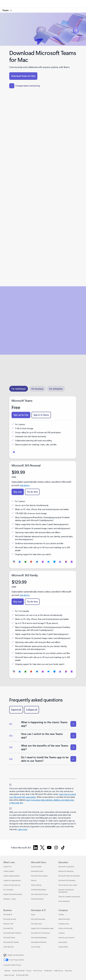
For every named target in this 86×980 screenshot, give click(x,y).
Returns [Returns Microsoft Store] (34, 880)
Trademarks (48, 971)
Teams (6, 10)
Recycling (68, 971)
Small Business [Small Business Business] (9, 947)
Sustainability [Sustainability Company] (63, 947)
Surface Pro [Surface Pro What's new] (7, 867)
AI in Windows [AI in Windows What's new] (8, 890)
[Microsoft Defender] (54, 562)
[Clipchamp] (72, 562)
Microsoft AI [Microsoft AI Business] (8, 914)
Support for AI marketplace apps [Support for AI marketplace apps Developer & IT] (42, 928)
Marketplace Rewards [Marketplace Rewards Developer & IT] (39, 942)
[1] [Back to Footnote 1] (10, 784)
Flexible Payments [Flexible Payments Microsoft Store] (37, 899)
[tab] (19, 389)
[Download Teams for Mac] (23, 76)
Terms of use (38, 971)
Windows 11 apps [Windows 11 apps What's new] (10, 899)
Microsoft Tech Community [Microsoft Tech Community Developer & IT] (40, 933)
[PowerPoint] (31, 562)
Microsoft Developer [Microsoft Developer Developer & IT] (38, 919)
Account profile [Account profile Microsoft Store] (36, 867)
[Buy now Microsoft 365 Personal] (18, 492)
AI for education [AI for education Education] (64, 901)
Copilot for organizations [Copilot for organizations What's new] (12, 880)
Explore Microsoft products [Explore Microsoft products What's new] (13, 894)
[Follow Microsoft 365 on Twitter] (42, 848)
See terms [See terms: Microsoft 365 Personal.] (25, 485)
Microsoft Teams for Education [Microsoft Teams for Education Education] (69, 876)
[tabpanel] (43, 537)
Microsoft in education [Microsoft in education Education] (66, 867)
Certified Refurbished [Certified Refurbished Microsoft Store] (38, 890)
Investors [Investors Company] (62, 933)
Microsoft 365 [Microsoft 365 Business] (8, 928)
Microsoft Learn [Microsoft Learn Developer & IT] (37, 924)
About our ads (9, 975)
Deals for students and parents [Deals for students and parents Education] (69, 897)
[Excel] (25, 562)
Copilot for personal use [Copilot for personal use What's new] (12, 885)
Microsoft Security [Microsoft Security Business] (10, 919)
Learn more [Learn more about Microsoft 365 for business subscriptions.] (22, 829)
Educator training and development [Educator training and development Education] (66, 891)
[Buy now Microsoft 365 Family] (18, 602)
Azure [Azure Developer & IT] (33, 914)
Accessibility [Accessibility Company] (63, 942)
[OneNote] (43, 562)
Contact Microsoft (18, 971)
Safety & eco (59, 971)
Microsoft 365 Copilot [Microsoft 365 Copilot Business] (11, 942)
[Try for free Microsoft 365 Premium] (32, 492)
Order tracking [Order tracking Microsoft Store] (36, 885)
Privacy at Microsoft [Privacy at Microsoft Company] (65, 928)
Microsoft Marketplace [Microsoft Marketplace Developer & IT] (39, 938)
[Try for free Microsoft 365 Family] (32, 602)
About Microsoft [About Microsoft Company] (64, 919)
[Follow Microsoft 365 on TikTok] (63, 848)
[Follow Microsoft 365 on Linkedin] (35, 848)
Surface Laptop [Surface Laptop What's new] (9, 871)
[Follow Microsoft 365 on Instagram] (56, 848)
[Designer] (66, 562)
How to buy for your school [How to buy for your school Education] (68, 885)
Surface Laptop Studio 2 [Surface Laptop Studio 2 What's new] (12, 876)
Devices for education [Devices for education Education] (66, 871)
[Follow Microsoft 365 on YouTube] (49, 848)
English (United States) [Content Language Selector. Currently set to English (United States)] (16, 955)
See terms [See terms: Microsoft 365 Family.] (25, 595)
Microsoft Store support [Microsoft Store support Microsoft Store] (39, 876)
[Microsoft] (43, 2)
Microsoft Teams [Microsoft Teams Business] (9, 938)
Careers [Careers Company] (61, 914)
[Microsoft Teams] (14, 452)
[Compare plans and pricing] (24, 86)
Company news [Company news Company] (64, 924)
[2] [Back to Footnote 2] (11, 808)
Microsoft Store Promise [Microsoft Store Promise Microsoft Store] (39, 894)
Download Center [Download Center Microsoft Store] (37, 871)
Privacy (29, 971)
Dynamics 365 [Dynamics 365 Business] (8, 924)
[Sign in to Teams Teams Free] (41, 415)
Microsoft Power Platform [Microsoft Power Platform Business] (12, 933)
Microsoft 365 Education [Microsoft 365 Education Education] (67, 880)
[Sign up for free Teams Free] (21, 415)
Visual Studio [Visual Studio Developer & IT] (36, 947)
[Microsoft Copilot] (14, 562)
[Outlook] (37, 562)
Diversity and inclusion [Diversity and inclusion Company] (66, 938)
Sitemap (7, 971)
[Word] (20, 562)
